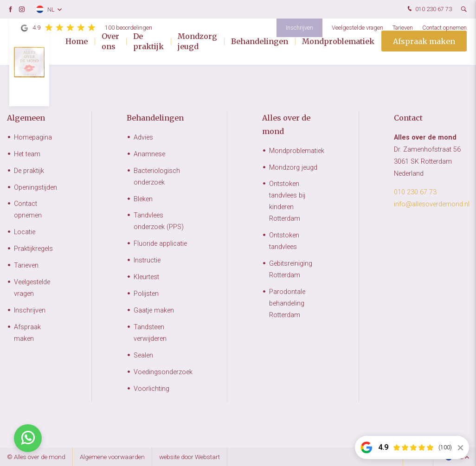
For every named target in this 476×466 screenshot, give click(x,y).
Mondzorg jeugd (197, 42)
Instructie (147, 260)
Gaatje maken (154, 310)
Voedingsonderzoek (163, 372)
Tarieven (403, 28)
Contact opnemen (444, 28)
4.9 (87, 28)
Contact (408, 118)
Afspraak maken (424, 42)
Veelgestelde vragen (357, 28)
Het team (27, 154)
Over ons (110, 42)
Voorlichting (151, 389)
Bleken (143, 199)
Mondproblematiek (338, 42)
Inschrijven (299, 28)
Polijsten (146, 294)
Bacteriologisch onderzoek (157, 177)
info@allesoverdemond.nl (432, 204)
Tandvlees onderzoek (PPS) (159, 221)
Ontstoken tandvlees (284, 241)
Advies (143, 137)
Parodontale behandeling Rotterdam (287, 303)
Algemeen (26, 118)
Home (77, 42)
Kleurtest (146, 277)
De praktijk (148, 42)
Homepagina (33, 137)
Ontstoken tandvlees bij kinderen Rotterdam (287, 201)
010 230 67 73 (429, 10)
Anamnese (149, 154)
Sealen (143, 355)
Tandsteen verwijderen (150, 333)
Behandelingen (260, 42)
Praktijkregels (33, 249)
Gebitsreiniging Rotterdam (291, 269)
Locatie (25, 232)
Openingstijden (35, 188)
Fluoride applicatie (160, 244)
